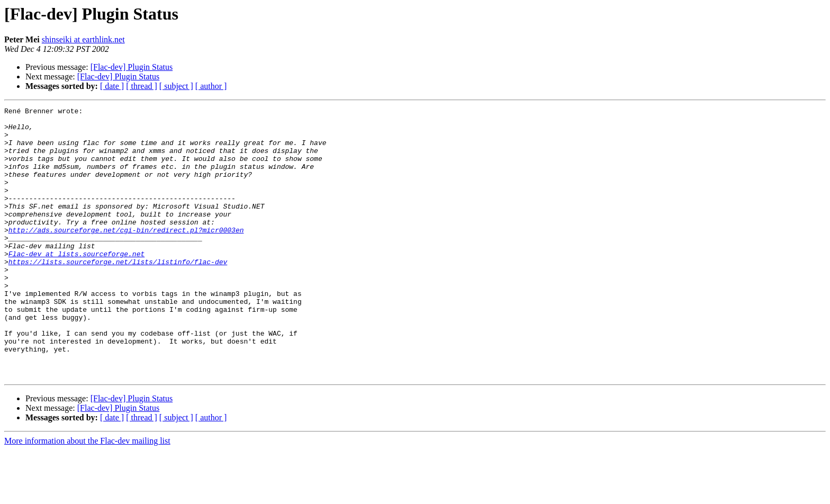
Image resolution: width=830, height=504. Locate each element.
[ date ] (112, 86)
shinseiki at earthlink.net (83, 39)
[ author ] (211, 86)
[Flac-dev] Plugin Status (132, 67)
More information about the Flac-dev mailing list (87, 495)
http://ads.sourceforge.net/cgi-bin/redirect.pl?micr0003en (126, 255)
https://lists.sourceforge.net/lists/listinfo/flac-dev (118, 293)
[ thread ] (142, 86)
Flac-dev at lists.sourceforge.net (76, 284)
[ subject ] (176, 86)
